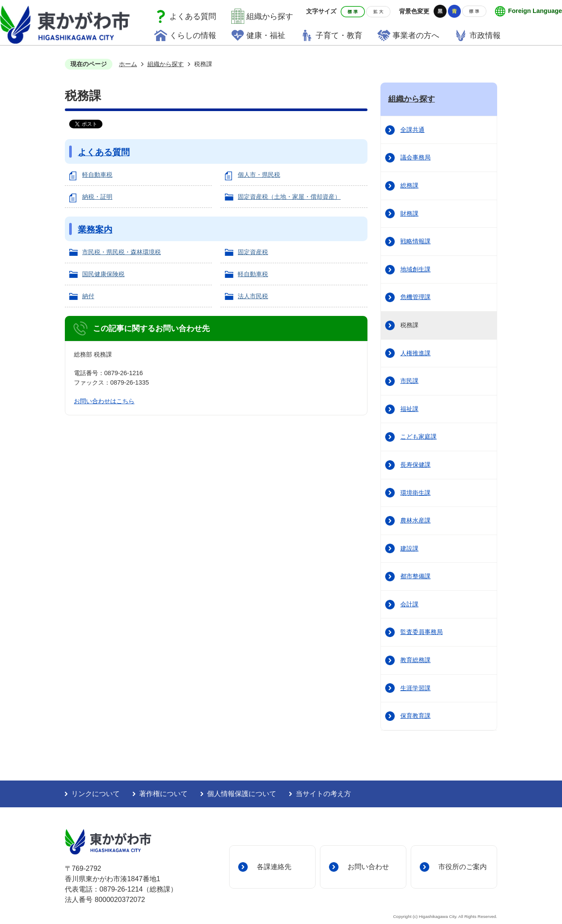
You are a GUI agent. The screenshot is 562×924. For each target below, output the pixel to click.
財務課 (409, 213)
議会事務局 (415, 157)
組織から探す (270, 16)
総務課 (409, 185)
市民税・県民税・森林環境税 (121, 252)
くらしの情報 (193, 35)
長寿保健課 (415, 465)
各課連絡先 (274, 867)
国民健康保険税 (103, 274)
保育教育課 (415, 716)
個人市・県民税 (259, 175)
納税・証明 (97, 197)
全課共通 (412, 130)
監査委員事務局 (421, 632)
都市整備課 (415, 576)
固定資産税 (253, 252)
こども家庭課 (418, 437)
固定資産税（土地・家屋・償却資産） (289, 197)
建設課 (409, 548)
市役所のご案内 (463, 867)
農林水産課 (415, 520)
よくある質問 (193, 16)
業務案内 (95, 229)
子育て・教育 (339, 35)
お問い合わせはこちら (104, 401)
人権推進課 (415, 353)
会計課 (409, 604)
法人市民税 (253, 296)
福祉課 (409, 409)
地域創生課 (415, 269)
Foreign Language (535, 11)
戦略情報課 (415, 241)
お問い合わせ (368, 867)
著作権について (163, 794)
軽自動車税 (97, 175)
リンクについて (96, 794)
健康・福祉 (266, 35)
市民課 (409, 381)
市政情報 (485, 35)
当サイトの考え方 (323, 794)
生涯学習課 (415, 688)
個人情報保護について (242, 794)
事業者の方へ (416, 35)
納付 (88, 296)
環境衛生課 (415, 493)
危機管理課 (415, 297)
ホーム (128, 64)
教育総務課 (415, 660)
